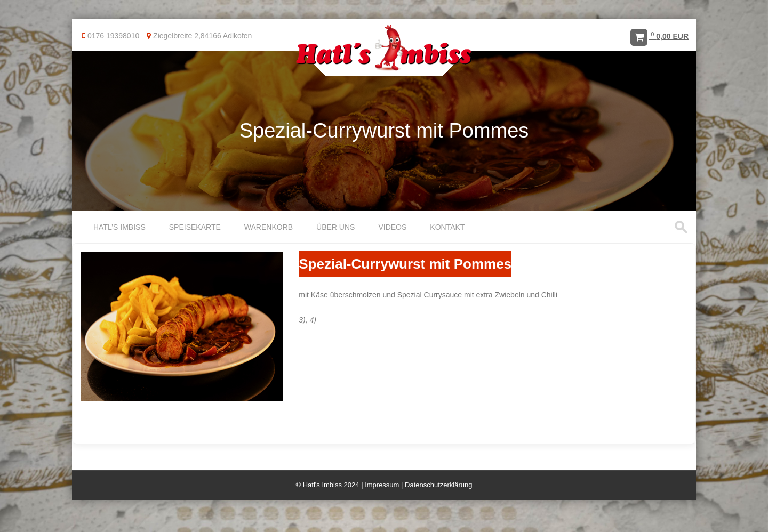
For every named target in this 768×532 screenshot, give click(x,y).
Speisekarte (195, 227)
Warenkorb (269, 227)
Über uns (335, 227)
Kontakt (447, 227)
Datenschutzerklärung (438, 485)
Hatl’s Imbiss (119, 227)
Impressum (382, 485)
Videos (392, 227)
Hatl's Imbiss (322, 485)
